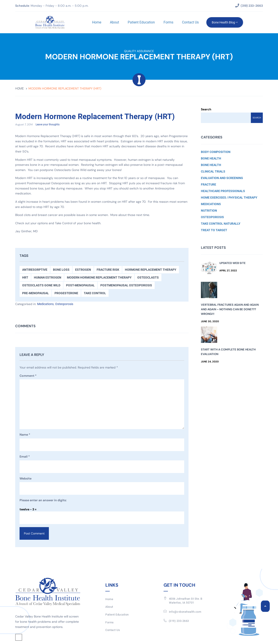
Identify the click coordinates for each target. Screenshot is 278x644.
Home (97, 22)
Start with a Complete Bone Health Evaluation (228, 352)
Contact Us (190, 22)
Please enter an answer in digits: (43, 500)
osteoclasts (148, 277)
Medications (45, 304)
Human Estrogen (48, 277)
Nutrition (209, 211)
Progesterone (66, 293)
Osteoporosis (64, 304)
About (114, 22)
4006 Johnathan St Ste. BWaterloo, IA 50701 (186, 601)
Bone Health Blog (225, 22)
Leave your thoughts (48, 125)
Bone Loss (61, 270)
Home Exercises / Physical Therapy (229, 198)
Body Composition (216, 152)
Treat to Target (214, 230)
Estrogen (83, 270)
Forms (168, 22)
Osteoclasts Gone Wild (41, 285)
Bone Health (211, 158)
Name (25, 435)
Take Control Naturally (221, 224)
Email (25, 457)
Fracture (208, 184)
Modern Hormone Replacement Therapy (99, 277)
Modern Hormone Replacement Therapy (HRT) (95, 117)
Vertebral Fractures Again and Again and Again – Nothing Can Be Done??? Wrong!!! (230, 309)
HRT (25, 277)
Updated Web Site (232, 263)
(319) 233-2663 (179, 621)
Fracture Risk (108, 270)
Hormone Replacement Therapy (151, 270)
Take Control (95, 293)
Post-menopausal (80, 285)
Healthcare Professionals (223, 191)
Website (26, 478)
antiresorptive (35, 270)
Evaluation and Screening (222, 178)
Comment (28, 376)
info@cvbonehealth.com (185, 612)
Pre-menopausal (36, 293)
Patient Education (141, 22)
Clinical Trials (213, 171)
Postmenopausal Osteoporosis (126, 285)
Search (206, 109)
